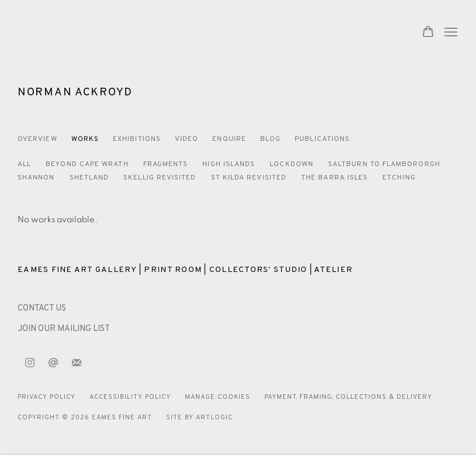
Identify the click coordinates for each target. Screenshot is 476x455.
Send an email (53, 363)
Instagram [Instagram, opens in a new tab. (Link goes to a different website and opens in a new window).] (30, 363)
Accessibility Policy (130, 397)
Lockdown (292, 164)
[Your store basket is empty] (428, 33)
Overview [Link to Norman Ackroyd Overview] (37, 139)
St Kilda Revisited (249, 178)
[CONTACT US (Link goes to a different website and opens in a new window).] (42, 308)
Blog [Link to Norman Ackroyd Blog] (270, 139)
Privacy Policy (46, 397)
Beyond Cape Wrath (87, 164)
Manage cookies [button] (218, 397)
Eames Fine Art (99, 33)
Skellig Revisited (160, 178)
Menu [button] (450, 33)
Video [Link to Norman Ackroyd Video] (187, 139)
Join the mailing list (77, 363)
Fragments (166, 164)
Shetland (89, 178)
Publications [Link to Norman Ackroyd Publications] (322, 139)
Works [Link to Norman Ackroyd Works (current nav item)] (85, 139)
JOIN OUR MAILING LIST (64, 329)
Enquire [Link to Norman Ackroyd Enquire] (229, 139)
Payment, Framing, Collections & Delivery (349, 397)
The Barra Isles (334, 178)
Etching (399, 178)
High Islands (229, 164)
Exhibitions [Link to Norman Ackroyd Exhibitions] (137, 139)
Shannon (36, 178)
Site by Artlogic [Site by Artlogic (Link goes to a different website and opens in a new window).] (199, 418)
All (24, 164)
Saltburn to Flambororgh (384, 164)
